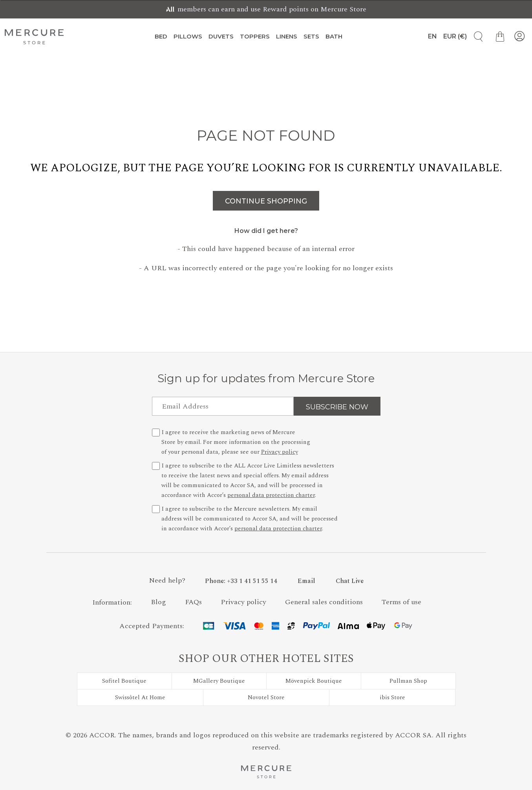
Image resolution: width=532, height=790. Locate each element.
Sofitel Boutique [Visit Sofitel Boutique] (124, 681)
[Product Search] (475, 37)
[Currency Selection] (455, 37)
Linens (287, 36)
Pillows (188, 36)
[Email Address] (223, 406)
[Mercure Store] (34, 37)
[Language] (429, 37)
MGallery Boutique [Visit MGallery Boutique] (219, 681)
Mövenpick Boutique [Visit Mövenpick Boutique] (314, 681)
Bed (161, 36)
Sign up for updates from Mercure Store (266, 378)
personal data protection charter (271, 495)
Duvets (221, 36)
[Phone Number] (241, 581)
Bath (334, 36)
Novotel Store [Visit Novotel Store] (266, 697)
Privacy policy (280, 452)
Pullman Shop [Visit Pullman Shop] (408, 681)
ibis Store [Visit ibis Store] (392, 697)
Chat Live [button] (350, 581)
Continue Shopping (266, 201)
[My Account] (519, 37)
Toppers (255, 36)
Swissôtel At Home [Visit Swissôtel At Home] (140, 697)
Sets (311, 36)
